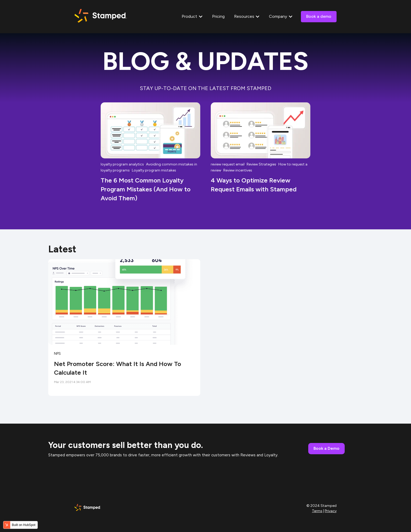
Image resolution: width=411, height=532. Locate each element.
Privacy (331, 511)
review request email (228, 164)
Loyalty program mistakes (154, 170)
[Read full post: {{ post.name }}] (150, 130)
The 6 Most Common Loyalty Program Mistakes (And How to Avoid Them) (146, 189)
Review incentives (238, 170)
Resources (244, 16)
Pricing (218, 16)
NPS (57, 354)
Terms (317, 511)
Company (278, 16)
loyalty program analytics (122, 164)
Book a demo (319, 16)
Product (189, 16)
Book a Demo (326, 448)
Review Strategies (261, 164)
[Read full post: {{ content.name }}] (124, 302)
